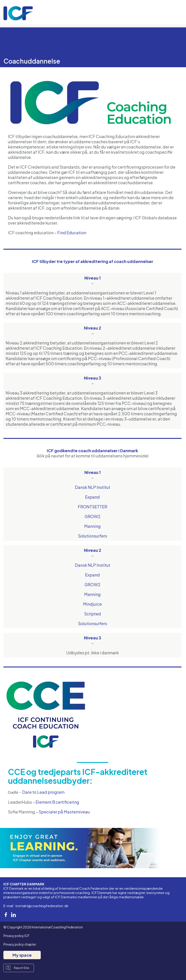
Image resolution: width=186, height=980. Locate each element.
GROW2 (93, 516)
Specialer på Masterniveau (64, 812)
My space (22, 955)
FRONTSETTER (93, 507)
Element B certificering (57, 802)
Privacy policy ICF (16, 936)
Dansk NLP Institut (93, 487)
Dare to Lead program (43, 792)
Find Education (72, 233)
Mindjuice (92, 604)
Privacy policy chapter (20, 944)
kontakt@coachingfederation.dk (42, 906)
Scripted (93, 614)
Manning (92, 526)
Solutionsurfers (93, 536)
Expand (92, 497)
